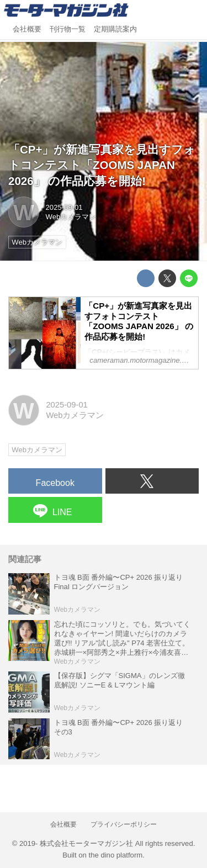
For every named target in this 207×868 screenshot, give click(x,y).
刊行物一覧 (68, 29)
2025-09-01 (64, 207)
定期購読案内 (115, 29)
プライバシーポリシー (124, 824)
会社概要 (27, 29)
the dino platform (116, 855)
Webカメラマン (71, 217)
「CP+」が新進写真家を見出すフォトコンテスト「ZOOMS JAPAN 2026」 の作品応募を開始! (102, 165)
